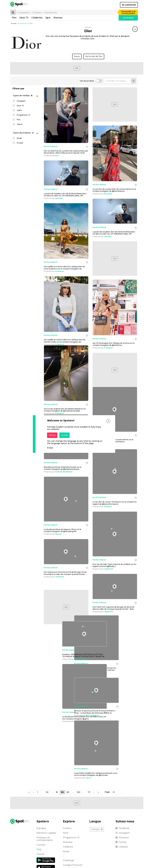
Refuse (52, 435)
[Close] (108, 421)
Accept (65, 435)
